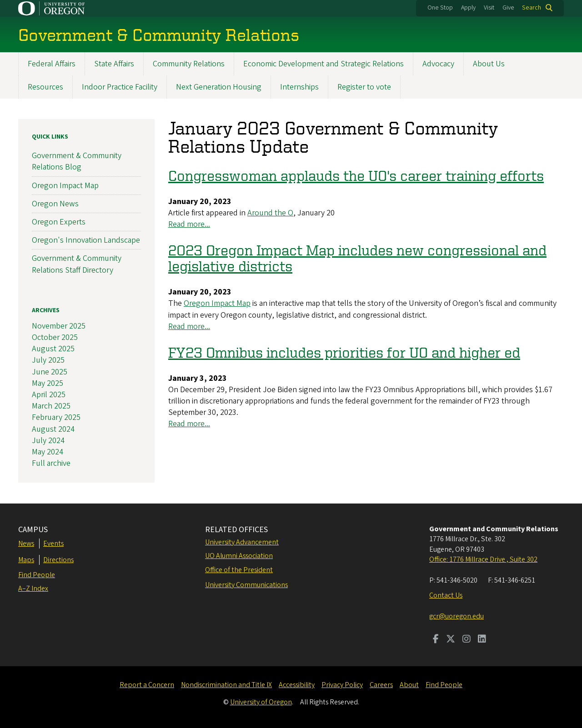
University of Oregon (261, 702)
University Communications (246, 585)
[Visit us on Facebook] (436, 640)
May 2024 (48, 452)
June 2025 (50, 372)
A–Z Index (33, 588)
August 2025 (53, 349)
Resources (45, 87)
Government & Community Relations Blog (77, 162)
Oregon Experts (59, 222)
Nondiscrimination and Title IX (226, 685)
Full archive (51, 464)
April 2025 (49, 395)
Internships (299, 87)
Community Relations (189, 64)
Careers (381, 685)
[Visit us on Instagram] (467, 640)
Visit (489, 8)
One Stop (440, 8)
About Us (489, 64)
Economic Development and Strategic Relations (324, 64)
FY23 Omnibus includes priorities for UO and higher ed (344, 352)
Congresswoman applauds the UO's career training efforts (356, 175)
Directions (58, 560)
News (26, 544)
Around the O (270, 213)
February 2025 (56, 418)
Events (53, 544)
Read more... (189, 225)
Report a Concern (147, 685)
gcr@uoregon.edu (457, 616)
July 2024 (48, 441)
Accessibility (297, 685)
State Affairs (114, 64)
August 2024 (53, 429)
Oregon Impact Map (217, 304)
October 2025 (55, 337)
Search (532, 8)
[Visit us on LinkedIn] (482, 640)
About (409, 685)
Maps (26, 560)
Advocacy (438, 64)
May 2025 (48, 383)
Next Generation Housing (219, 87)
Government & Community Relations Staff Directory (77, 264)
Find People (37, 575)
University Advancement (242, 542)
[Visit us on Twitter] (451, 640)
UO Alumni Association (239, 556)
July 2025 (48, 361)
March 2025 (51, 406)
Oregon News (55, 204)
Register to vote (364, 87)
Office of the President (239, 570)
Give (508, 8)
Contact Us (446, 595)
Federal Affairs (52, 64)
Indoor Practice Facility (120, 87)
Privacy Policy (342, 685)
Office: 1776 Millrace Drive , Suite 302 (483, 559)
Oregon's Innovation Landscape (86, 241)
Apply (468, 8)
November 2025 (59, 326)
